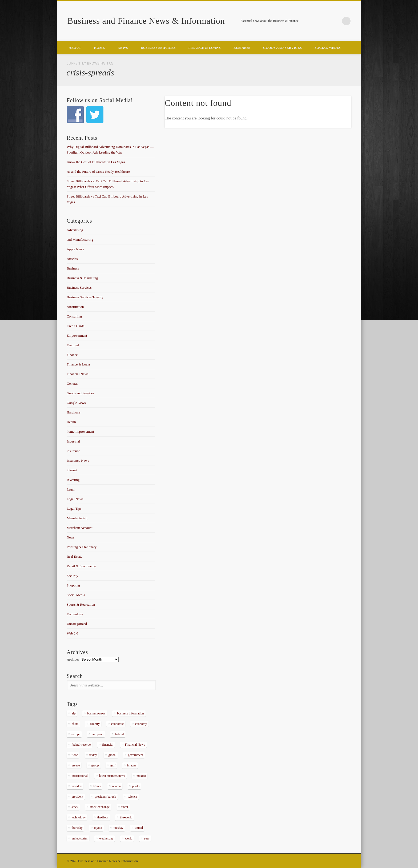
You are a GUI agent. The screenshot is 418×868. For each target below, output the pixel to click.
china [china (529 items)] (75, 724)
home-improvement (80, 431)
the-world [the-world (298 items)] (126, 817)
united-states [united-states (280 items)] (80, 838)
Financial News (77, 374)
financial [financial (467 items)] (108, 745)
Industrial (73, 441)
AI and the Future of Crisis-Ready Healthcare (98, 172)
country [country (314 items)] (95, 724)
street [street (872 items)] (125, 807)
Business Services (158, 48)
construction (75, 307)
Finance (72, 355)
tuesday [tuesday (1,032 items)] (118, 828)
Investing (73, 480)
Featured (73, 345)
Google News (76, 403)
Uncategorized (77, 624)
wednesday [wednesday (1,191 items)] (106, 838)
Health (71, 422)
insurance (73, 451)
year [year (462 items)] (147, 838)
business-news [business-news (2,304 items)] (96, 713)
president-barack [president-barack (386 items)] (105, 797)
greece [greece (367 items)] (76, 765)
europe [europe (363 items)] (76, 734)
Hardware (73, 412)
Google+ (335, 21)
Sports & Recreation (81, 604)
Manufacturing (77, 518)
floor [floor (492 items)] (75, 755)
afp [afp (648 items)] (73, 713)
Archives (73, 659)
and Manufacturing (80, 240)
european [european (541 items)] (98, 734)
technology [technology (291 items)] (79, 817)
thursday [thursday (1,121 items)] (77, 828)
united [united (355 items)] (139, 828)
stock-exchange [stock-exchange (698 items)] (100, 807)
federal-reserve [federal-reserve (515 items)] (81, 745)
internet (72, 470)
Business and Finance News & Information (146, 21)
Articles (72, 259)
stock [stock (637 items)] (75, 807)
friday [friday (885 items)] (93, 755)
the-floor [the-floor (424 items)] (103, 817)
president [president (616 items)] (77, 797)
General (72, 383)
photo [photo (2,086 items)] (136, 786)
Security (72, 576)
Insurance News (78, 461)
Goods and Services (282, 48)
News (123, 48)
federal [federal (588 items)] (119, 734)
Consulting (74, 316)
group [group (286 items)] (95, 765)
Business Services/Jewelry (85, 297)
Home (99, 48)
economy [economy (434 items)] (141, 724)
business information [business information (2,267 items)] (130, 713)
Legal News (75, 499)
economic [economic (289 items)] (117, 724)
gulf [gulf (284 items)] (113, 765)
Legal (71, 489)
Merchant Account (79, 528)
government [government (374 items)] (136, 755)
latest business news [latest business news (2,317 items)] (112, 776)
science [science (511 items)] (132, 797)
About (75, 48)
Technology (75, 614)
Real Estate (75, 556)
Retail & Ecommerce (81, 566)
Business (242, 48)
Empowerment (77, 335)
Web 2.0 (72, 633)
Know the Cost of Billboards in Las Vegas (96, 162)
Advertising (75, 230)
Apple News (75, 249)
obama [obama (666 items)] (116, 786)
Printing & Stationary (82, 547)
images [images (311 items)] (132, 765)
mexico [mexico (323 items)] (141, 776)
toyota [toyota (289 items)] (98, 828)
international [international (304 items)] (80, 776)
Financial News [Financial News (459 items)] (135, 745)
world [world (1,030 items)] (129, 838)
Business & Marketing (82, 278)
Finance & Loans (204, 48)
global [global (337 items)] (112, 755)
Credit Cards (75, 326)
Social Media (327, 48)
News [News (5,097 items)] (97, 786)
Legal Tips (74, 509)
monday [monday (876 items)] (77, 786)
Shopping (73, 585)
